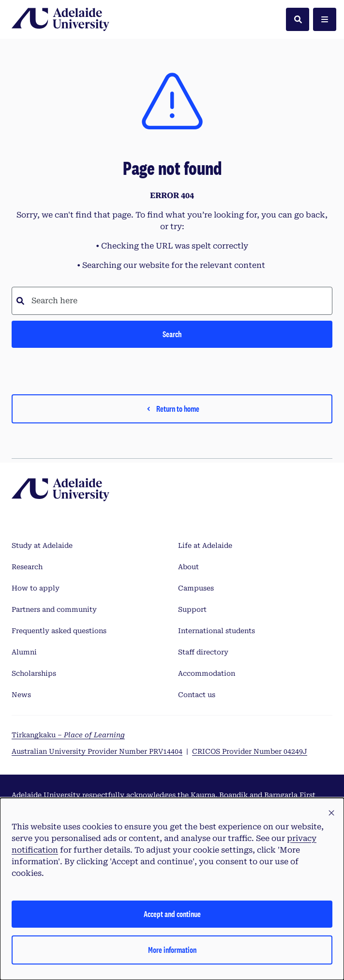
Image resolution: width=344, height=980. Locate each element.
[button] (331, 813)
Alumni (24, 652)
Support (192, 609)
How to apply (36, 588)
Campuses (196, 588)
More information (172, 950)
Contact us (197, 695)
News (21, 695)
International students (217, 631)
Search (172, 334)
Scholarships (34, 673)
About (188, 567)
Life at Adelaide (205, 545)
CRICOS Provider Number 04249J (250, 751)
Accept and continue (172, 914)
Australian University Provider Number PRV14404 (97, 751)
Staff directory (203, 652)
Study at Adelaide (42, 545)
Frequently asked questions (59, 631)
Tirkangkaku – (68, 735)
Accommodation (207, 673)
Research (27, 567)
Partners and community (54, 609)
